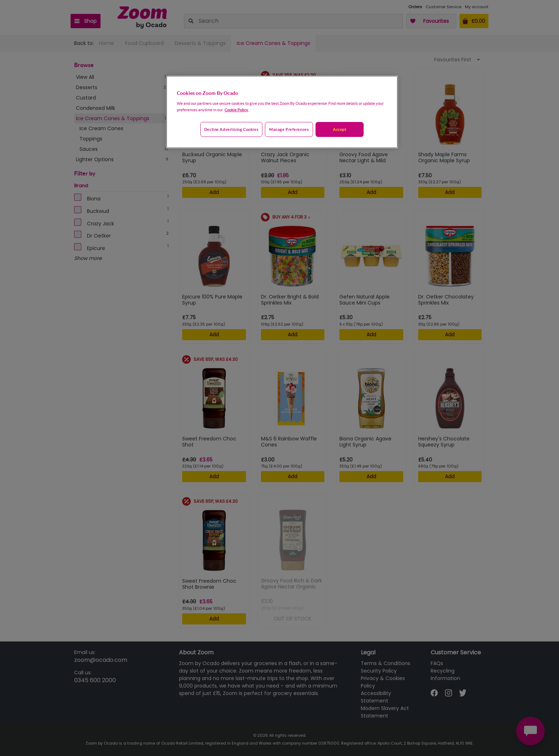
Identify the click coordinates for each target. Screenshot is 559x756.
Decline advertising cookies (231, 129)
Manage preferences (289, 129)
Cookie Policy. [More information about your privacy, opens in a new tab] (237, 110)
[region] (282, 112)
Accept (340, 129)
